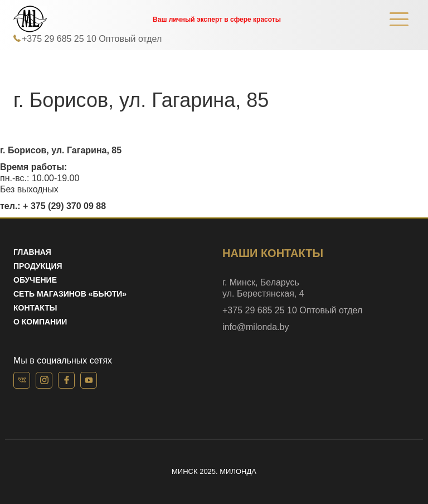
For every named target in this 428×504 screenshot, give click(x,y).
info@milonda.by (256, 327)
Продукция (38, 266)
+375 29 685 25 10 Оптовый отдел (92, 39)
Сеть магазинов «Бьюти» (70, 294)
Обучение (35, 280)
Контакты (35, 308)
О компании (40, 322)
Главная (32, 252)
